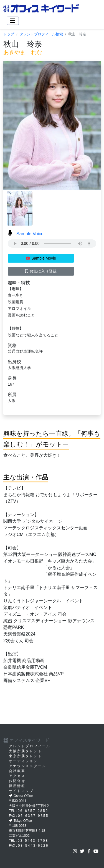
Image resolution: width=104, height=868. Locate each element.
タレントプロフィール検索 (41, 34)
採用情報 (17, 786)
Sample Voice (26, 234)
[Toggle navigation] (13, 21)
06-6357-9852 (33, 811)
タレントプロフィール (30, 746)
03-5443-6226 (33, 846)
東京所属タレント (26, 756)
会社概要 (17, 771)
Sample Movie (41, 258)
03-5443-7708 (33, 841)
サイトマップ (21, 791)
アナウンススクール (28, 766)
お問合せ (17, 781)
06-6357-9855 (33, 816)
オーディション (23, 761)
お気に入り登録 (41, 271)
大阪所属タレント (26, 751)
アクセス (17, 776)
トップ (9, 34)
